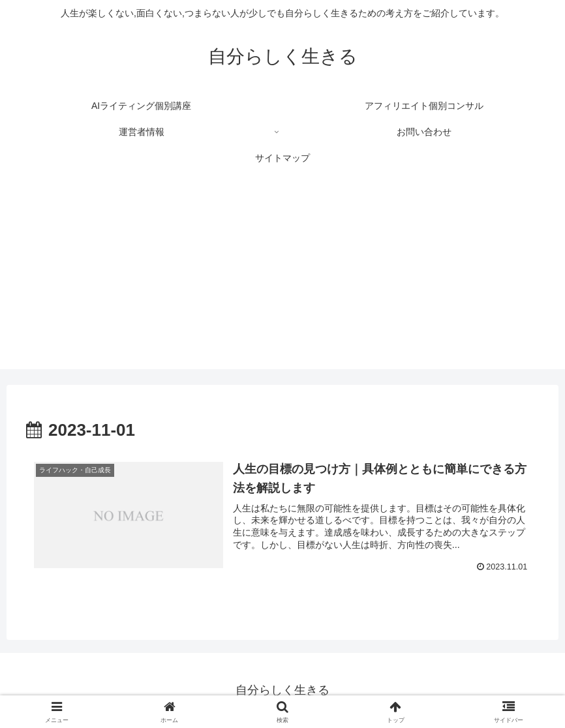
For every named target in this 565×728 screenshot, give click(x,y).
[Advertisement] (282, 278)
